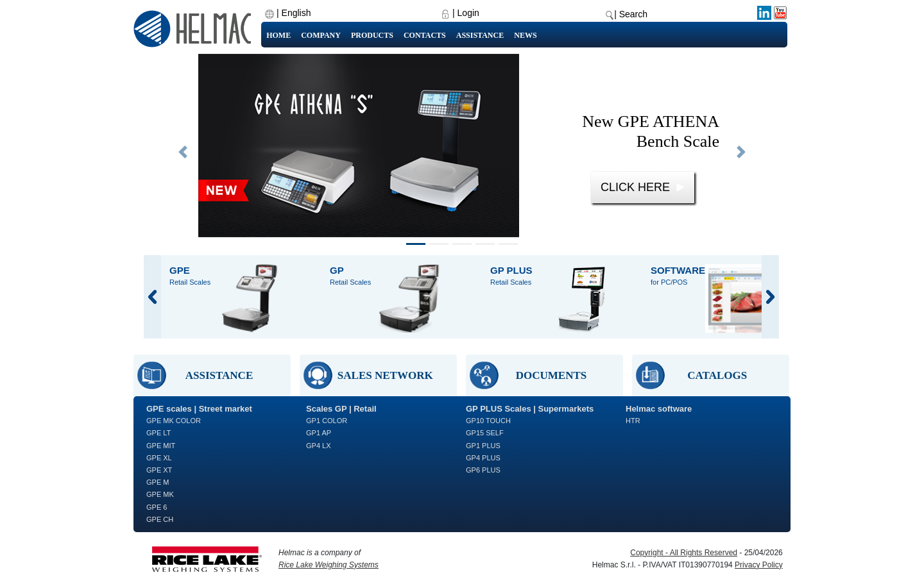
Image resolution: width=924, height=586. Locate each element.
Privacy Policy (759, 565)
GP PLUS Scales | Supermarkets (530, 409)
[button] (183, 152)
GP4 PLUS (483, 458)
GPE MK (160, 494)
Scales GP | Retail (341, 409)
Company (321, 35)
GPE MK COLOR (174, 421)
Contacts (425, 35)
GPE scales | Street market (199, 409)
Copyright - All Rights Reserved (684, 553)
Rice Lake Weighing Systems (329, 565)
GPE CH (160, 519)
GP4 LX (319, 446)
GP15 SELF (485, 433)
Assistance (480, 35)
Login (468, 13)
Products (372, 35)
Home (278, 35)
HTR (633, 421)
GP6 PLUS (483, 470)
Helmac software (659, 409)
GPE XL (159, 458)
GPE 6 (157, 507)
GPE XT (159, 470)
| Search (631, 14)
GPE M (158, 482)
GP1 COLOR (327, 421)
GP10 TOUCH (488, 421)
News (525, 35)
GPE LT (158, 433)
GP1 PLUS (483, 446)
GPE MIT (161, 446)
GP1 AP (319, 433)
